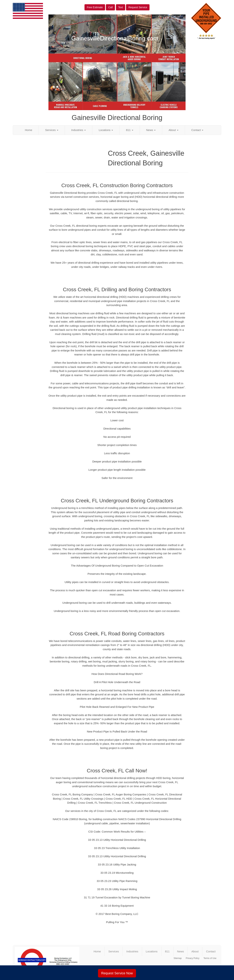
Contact (197, 130)
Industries (79, 130)
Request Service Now (117, 973)
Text (121, 7)
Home (29, 130)
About (173, 130)
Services (52, 130)
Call (110, 7)
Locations (106, 130)
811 (130, 130)
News (151, 130)
